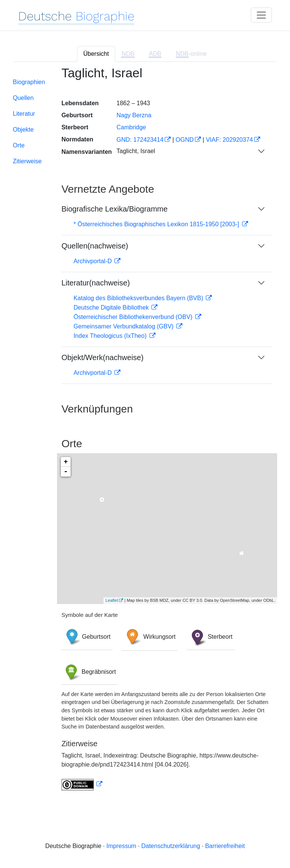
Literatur (24, 114)
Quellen (23, 98)
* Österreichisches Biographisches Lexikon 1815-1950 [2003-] (157, 224)
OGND (185, 140)
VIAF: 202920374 (229, 140)
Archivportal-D (94, 261)
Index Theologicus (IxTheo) (111, 336)
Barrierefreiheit (225, 846)
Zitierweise (27, 161)
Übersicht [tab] (96, 54)
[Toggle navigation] (261, 15)
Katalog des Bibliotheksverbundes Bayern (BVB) (139, 298)
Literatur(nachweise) (96, 283)
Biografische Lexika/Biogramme (115, 209)
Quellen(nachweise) (95, 246)
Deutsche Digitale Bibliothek (112, 307)
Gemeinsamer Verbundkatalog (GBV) (124, 326)
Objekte (23, 130)
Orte (19, 145)
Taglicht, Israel (136, 151)
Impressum (121, 846)
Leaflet (112, 600)
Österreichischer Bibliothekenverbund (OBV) (134, 317)
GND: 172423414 (140, 140)
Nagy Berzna (134, 115)
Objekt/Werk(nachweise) (103, 357)
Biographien (29, 82)
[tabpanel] (145, 433)
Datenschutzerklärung (171, 846)
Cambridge (131, 127)
